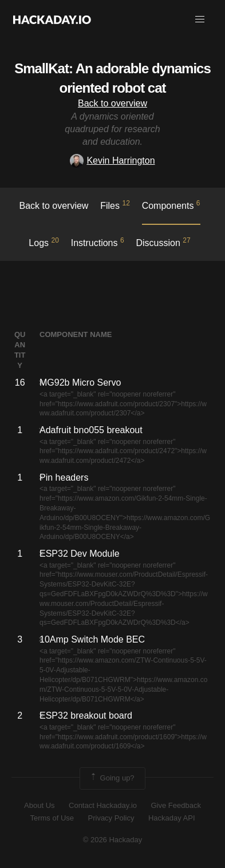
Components (171, 205)
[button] (200, 19)
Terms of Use (52, 818)
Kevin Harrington (112, 160)
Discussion (163, 242)
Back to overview (112, 103)
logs (44, 242)
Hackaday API (172, 818)
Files (115, 205)
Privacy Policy (111, 818)
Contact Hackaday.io (103, 805)
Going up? (112, 778)
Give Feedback (175, 805)
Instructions (98, 242)
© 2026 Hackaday (113, 840)
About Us (39, 805)
